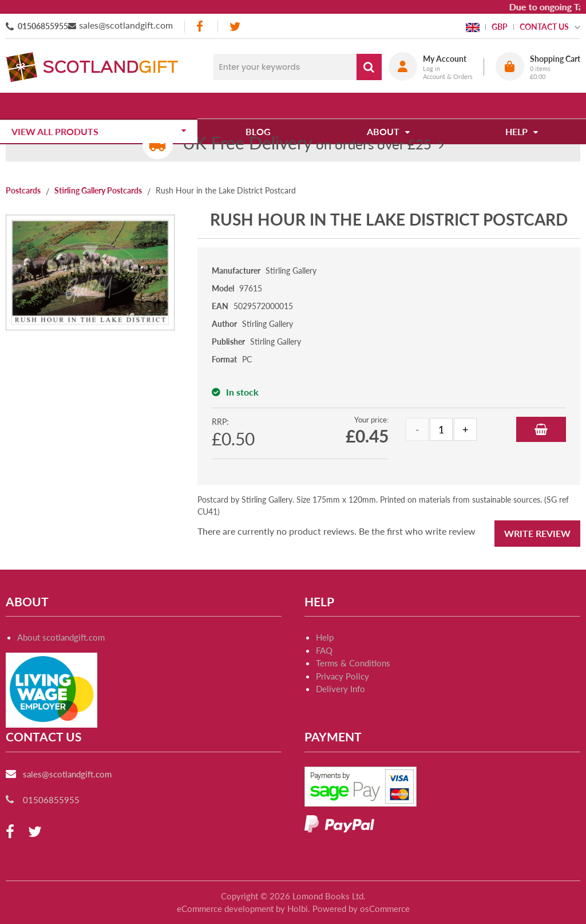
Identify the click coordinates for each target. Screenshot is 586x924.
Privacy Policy (343, 676)
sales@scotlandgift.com (126, 25)
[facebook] (201, 27)
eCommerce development (225, 909)
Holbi (298, 909)
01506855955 (43, 26)
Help (325, 637)
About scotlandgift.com (61, 637)
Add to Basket (541, 429)
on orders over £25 (307, 144)
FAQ (324, 650)
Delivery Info (340, 689)
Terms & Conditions (353, 663)
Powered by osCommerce (361, 909)
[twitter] (235, 27)
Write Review (537, 533)
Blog (262, 106)
